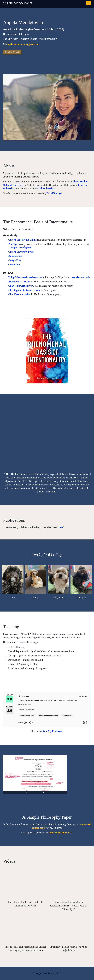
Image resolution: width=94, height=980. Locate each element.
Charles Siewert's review (21, 286)
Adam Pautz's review (19, 282)
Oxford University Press (21, 252)
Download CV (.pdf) (12, 52)
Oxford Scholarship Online (22, 240)
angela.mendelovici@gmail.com (23, 44)
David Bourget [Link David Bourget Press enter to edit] (54, 193)
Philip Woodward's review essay (25, 277)
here (61, 527)
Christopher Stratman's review (25, 290)
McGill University (45, 188)
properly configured (21, 247)
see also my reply (81, 277)
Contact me (14, 265)
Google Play (15, 260)
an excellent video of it (61, 833)
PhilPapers (14, 244)
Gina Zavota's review (19, 294)
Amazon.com (15, 256)
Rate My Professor (52, 731)
